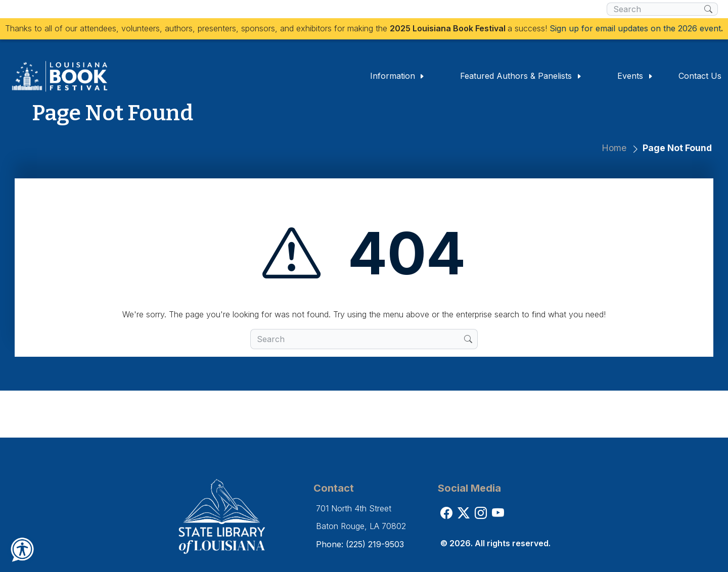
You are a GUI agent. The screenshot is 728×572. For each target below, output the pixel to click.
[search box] (655, 9)
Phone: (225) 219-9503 (360, 544)
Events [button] (635, 76)
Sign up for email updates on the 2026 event (635, 28)
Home (614, 148)
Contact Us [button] (700, 76)
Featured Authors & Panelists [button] (521, 76)
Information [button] (398, 76)
